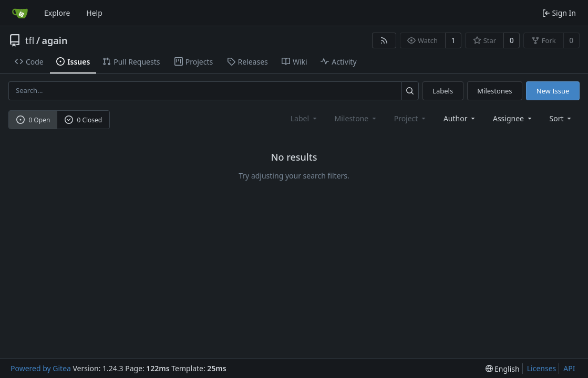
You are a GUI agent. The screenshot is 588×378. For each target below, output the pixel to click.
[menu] (561, 118)
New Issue (553, 91)
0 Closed (84, 120)
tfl (30, 40)
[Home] (20, 13)
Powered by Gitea (41, 368)
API (569, 368)
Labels (443, 91)
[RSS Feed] (384, 40)
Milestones (494, 91)
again (55, 40)
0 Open (33, 120)
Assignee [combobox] (513, 118)
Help (94, 13)
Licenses (542, 368)
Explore (57, 13)
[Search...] (410, 91)
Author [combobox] (460, 118)
